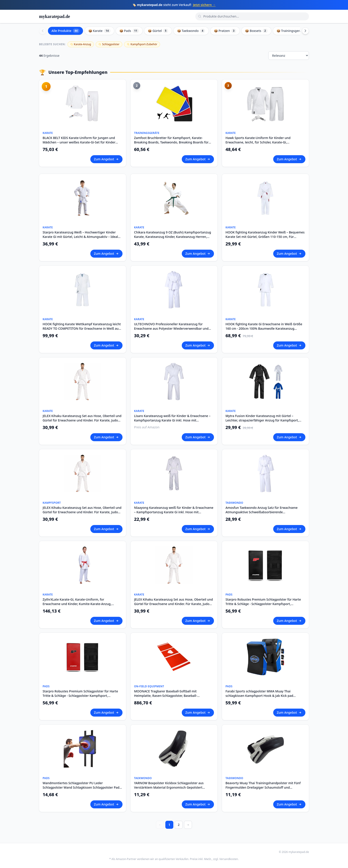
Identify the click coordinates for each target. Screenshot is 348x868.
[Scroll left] (43, 31)
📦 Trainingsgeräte (294, 31)
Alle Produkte (65, 31)
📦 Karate (99, 31)
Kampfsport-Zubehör (142, 44)
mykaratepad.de (54, 16)
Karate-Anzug (81, 44)
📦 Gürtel (158, 31)
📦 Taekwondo (191, 31)
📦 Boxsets (256, 31)
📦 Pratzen (225, 31)
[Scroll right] (305, 31)
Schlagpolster (109, 44)
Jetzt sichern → (204, 5)
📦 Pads (129, 31)
